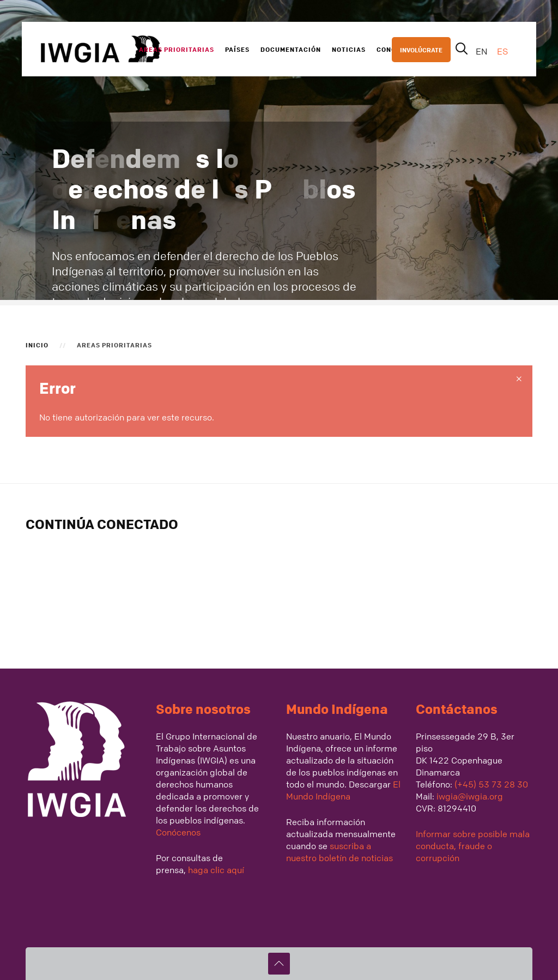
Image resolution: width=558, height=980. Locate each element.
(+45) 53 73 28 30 (491, 784)
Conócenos (178, 832)
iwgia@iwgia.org (470, 796)
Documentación (291, 49)
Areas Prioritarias (177, 49)
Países (237, 49)
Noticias (349, 49)
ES (502, 51)
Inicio (37, 345)
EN (483, 51)
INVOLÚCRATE (421, 50)
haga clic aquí (215, 870)
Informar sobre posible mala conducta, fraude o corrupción (473, 846)
